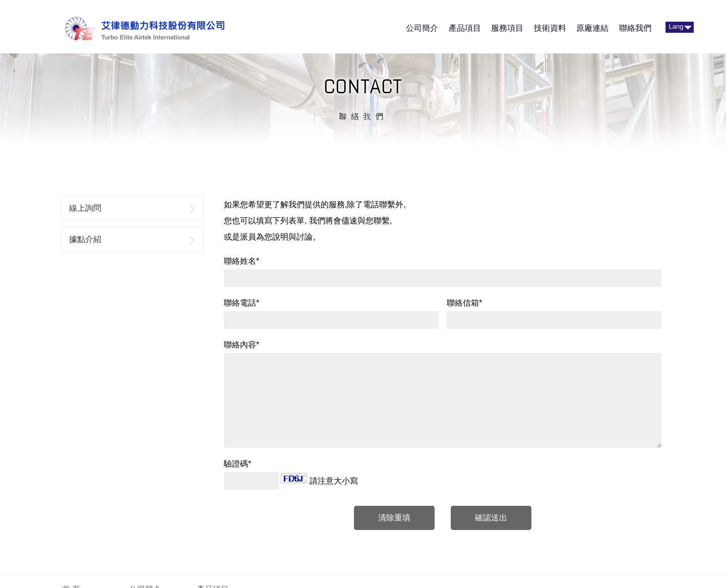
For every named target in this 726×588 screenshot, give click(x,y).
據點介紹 (85, 239)
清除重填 (394, 518)
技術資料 (550, 28)
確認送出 (491, 518)
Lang (676, 26)
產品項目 (465, 28)
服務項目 (507, 28)
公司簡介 (422, 28)
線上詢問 (85, 208)
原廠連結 (592, 28)
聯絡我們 (635, 28)
